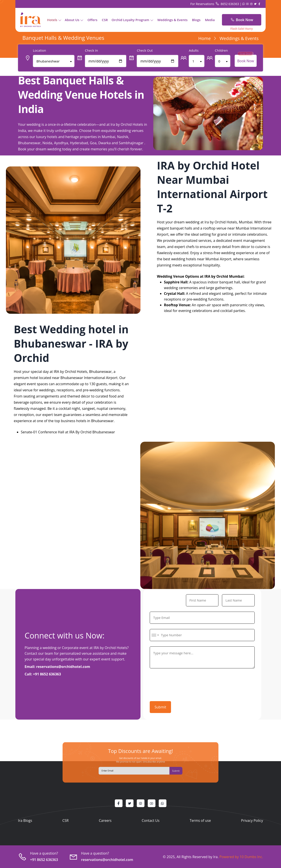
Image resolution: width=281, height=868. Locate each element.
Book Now (242, 20)
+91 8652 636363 (47, 674)
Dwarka (105, 143)
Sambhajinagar (131, 143)
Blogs (196, 20)
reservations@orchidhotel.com (63, 667)
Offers (92, 20)
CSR (105, 20)
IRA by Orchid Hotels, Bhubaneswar (83, 372)
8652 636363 (227, 4)
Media (210, 20)
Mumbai (108, 137)
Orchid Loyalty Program (130, 20)
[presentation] (183, 684)
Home (204, 38)
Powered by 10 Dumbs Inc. (241, 857)
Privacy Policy (252, 821)
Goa (93, 143)
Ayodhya (61, 143)
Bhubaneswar (29, 143)
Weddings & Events (173, 20)
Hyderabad (79, 143)
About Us (72, 20)
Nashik (123, 137)
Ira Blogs (25, 821)
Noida (47, 143)
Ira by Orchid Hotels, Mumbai (228, 222)
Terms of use (200, 821)
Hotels (52, 20)
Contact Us (150, 821)
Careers (105, 821)
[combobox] (155, 635)
